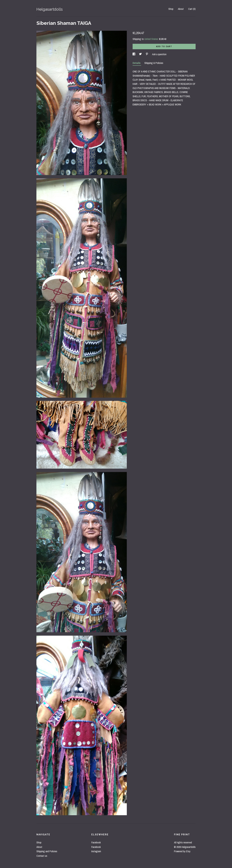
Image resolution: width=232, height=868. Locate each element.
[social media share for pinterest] (147, 54)
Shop (171, 9)
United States (151, 39)
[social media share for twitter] (141, 54)
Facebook (96, 842)
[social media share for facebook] (134, 54)
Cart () (192, 9)
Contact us (42, 856)
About (181, 9)
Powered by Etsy (182, 851)
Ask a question (159, 54)
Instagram (96, 851)
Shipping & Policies (154, 63)
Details (137, 63)
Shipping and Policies (47, 851)
